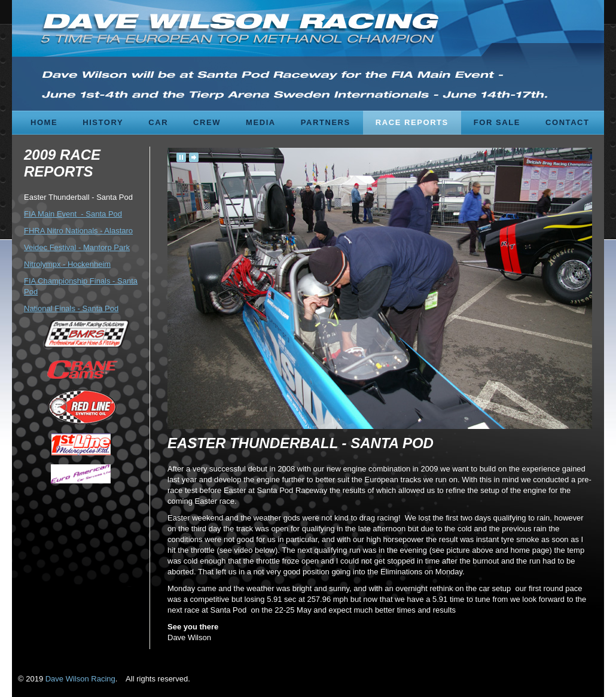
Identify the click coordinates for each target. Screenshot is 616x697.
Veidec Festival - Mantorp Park (77, 247)
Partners (326, 122)
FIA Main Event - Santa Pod (73, 214)
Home (44, 122)
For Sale (497, 122)
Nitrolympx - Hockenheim (67, 264)
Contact (568, 122)
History (103, 122)
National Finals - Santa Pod (71, 308)
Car (158, 122)
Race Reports (412, 122)
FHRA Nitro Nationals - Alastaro (78, 231)
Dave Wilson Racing (80, 679)
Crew (207, 122)
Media (261, 122)
